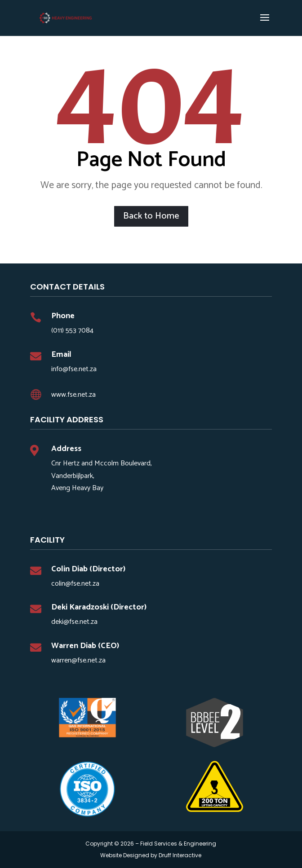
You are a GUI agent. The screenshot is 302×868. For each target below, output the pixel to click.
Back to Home (151, 216)
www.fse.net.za (73, 395)
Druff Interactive (180, 855)
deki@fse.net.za (74, 622)
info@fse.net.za (74, 369)
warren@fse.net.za (78, 660)
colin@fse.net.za (75, 584)
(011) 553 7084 (72, 331)
